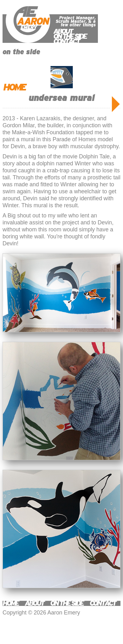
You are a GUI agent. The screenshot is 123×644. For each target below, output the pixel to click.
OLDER (116, 104)
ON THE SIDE (70, 36)
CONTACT (66, 41)
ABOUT (63, 31)
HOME (14, 87)
